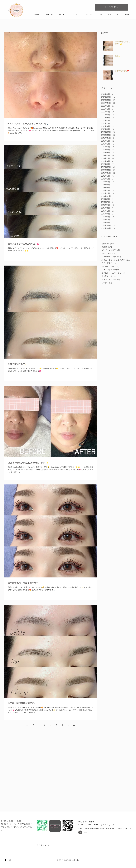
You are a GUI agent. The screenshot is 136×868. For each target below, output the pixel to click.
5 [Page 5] (57, 725)
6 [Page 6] (62, 725)
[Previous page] (33, 725)
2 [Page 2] (39, 725)
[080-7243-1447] (112, 7)
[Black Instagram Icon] (10, 860)
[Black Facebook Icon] (6, 860)
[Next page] (68, 725)
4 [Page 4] (51, 725)
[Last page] (74, 725)
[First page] (27, 725)
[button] (80, 832)
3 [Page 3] (45, 725)
